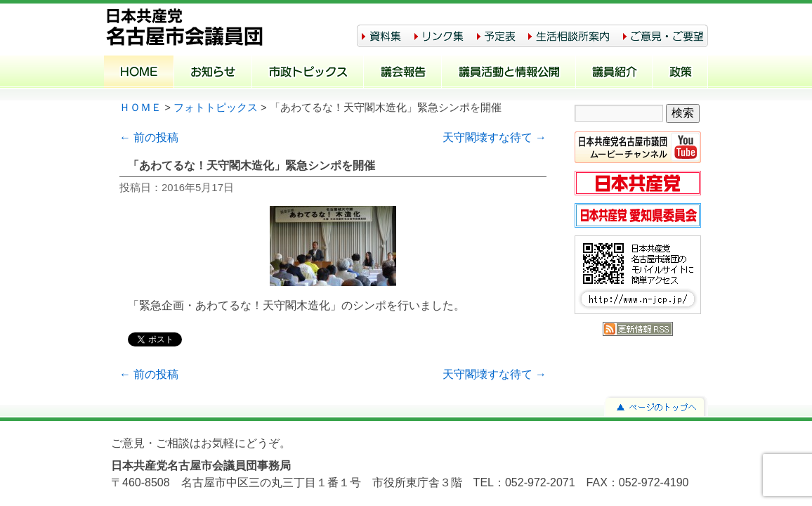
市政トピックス (308, 73)
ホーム (139, 73)
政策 (680, 73)
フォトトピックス (216, 108)
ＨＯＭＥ (140, 108)
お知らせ (213, 73)
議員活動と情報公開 (509, 73)
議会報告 (403, 73)
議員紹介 (614, 73)
